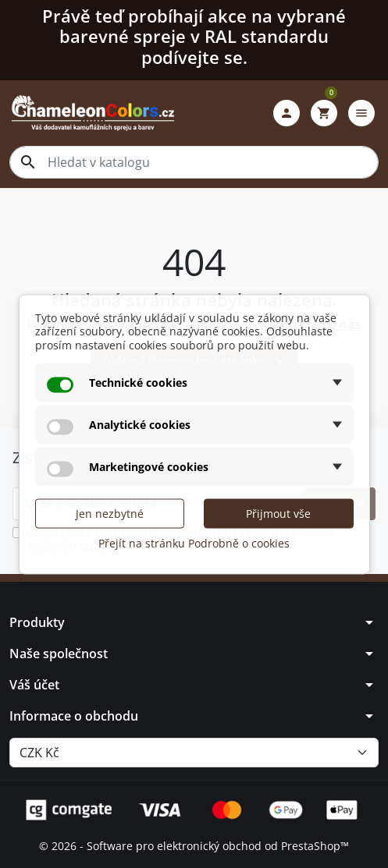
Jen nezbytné (110, 514)
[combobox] (194, 162)
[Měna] (194, 753)
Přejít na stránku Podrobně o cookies (194, 543)
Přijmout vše (278, 514)
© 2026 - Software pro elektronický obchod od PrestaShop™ (194, 846)
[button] (287, 113)
